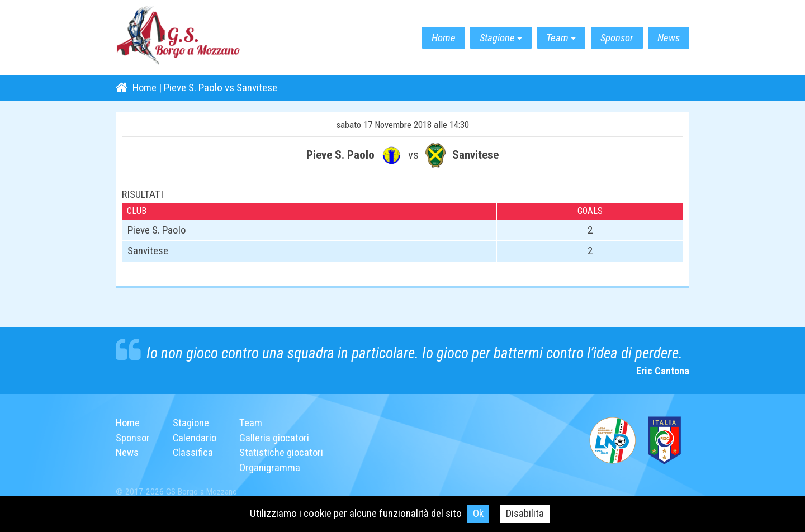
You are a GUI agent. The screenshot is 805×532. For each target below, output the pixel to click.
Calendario (196, 438)
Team (550, 38)
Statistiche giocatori (284, 452)
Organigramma (272, 467)
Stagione (486, 38)
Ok (478, 513)
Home (429, 38)
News (667, 38)
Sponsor (612, 38)
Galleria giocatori (277, 438)
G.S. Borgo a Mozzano (183, 38)
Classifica (194, 452)
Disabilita (525, 513)
